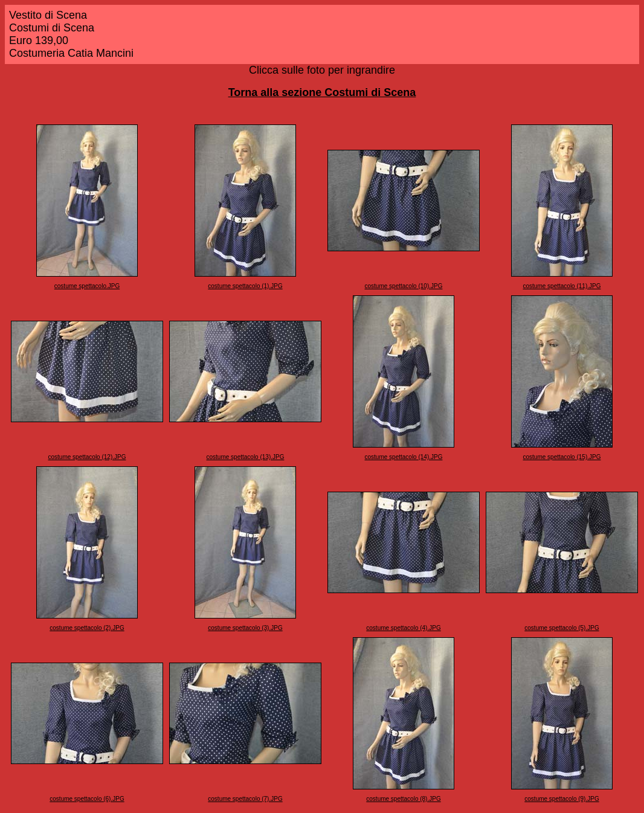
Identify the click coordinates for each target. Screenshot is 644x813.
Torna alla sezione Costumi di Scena (322, 92)
